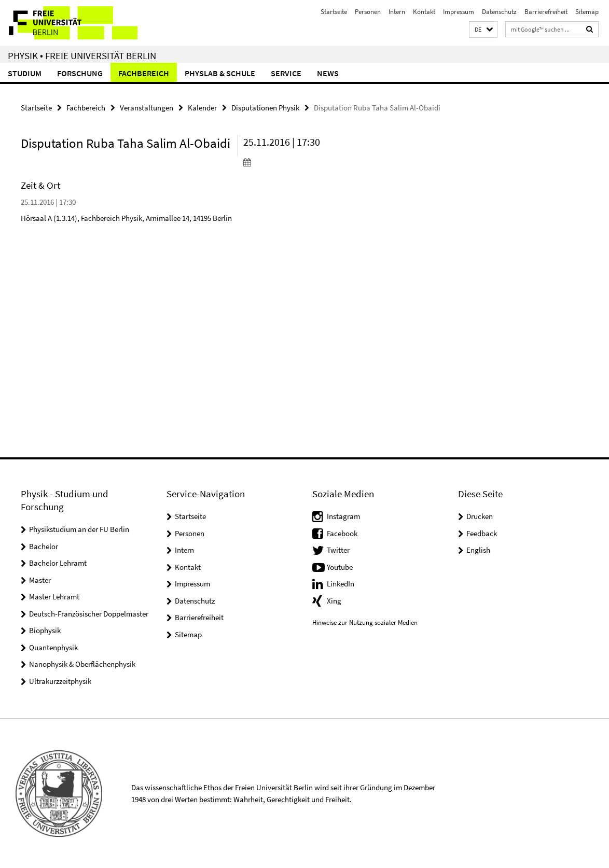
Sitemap (587, 12)
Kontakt (424, 12)
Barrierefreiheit (546, 12)
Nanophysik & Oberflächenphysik (82, 664)
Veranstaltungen (147, 108)
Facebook (342, 533)
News (328, 73)
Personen (368, 12)
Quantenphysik (53, 647)
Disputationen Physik (265, 108)
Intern (397, 12)
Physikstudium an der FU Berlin (79, 529)
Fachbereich (144, 73)
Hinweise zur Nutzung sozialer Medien (365, 622)
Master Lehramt (54, 597)
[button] (483, 30)
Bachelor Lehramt (58, 563)
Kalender (202, 108)
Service (286, 73)
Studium (25, 73)
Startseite (334, 12)
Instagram (343, 516)
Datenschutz (499, 12)
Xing (334, 601)
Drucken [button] (480, 516)
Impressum (459, 12)
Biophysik (45, 630)
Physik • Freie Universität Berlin (82, 55)
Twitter (338, 550)
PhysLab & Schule (220, 73)
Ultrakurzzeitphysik (60, 681)
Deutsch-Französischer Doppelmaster (89, 614)
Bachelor (44, 546)
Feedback (482, 533)
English (478, 550)
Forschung (80, 73)
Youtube (340, 567)
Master (40, 580)
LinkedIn (341, 584)
